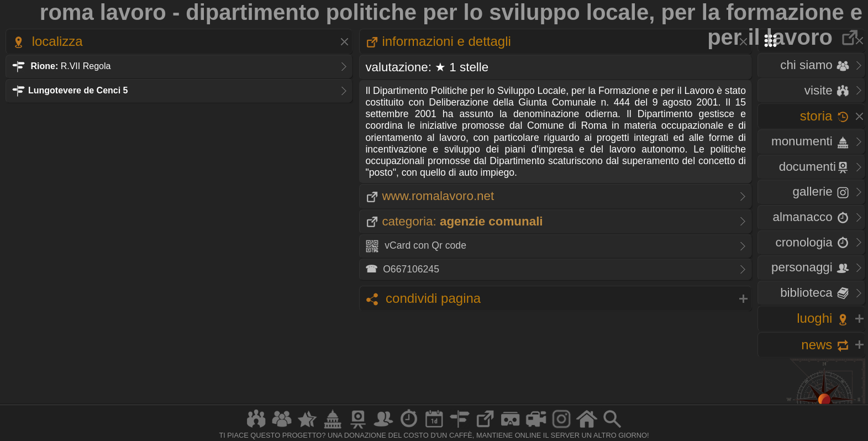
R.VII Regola (61, 66)
